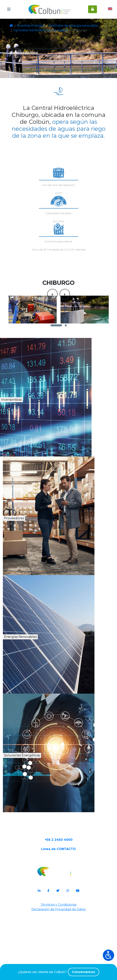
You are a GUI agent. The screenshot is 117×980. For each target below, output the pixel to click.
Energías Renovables (42, 698)
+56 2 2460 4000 (59, 904)
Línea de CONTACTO (58, 917)
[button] (56, 382)
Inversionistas (32, 461)
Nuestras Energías (29, 26)
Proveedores (30, 580)
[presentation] (52, 335)
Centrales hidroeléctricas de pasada (36, 30)
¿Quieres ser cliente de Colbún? (58, 972)
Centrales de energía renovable (64, 26)
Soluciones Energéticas (45, 817)
